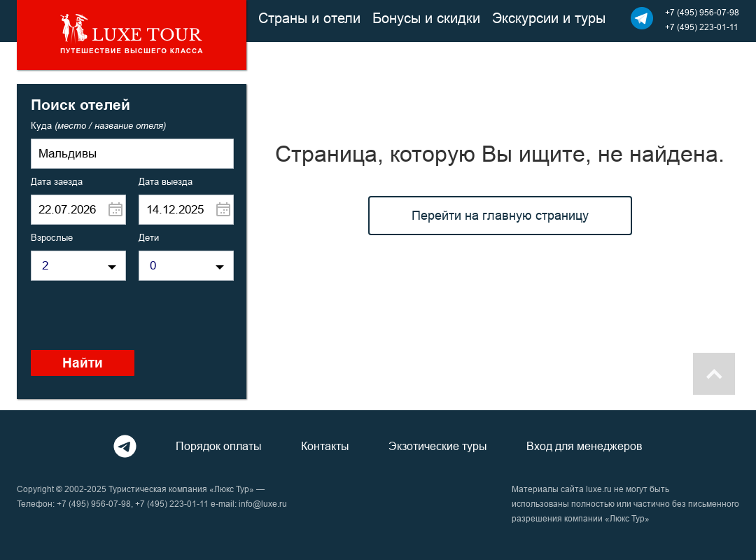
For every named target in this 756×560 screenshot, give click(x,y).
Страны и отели (309, 18)
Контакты (325, 446)
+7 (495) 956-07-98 (702, 12)
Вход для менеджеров (584, 446)
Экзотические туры (438, 446)
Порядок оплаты (219, 446)
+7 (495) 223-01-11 (702, 27)
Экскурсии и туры (549, 18)
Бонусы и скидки (426, 18)
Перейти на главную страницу (500, 215)
